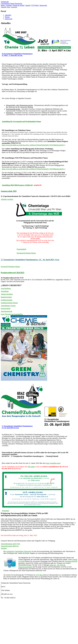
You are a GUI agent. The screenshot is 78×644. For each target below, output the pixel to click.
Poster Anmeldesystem (53, 463)
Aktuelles (8, 15)
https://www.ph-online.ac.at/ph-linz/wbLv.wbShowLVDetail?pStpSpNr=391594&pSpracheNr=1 (34, 169)
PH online (31, 467)
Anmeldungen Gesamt (8, 306)
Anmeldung (5, 291)
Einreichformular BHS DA (10, 546)
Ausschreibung (6, 288)
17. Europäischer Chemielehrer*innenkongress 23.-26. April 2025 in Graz (17, 427)
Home (3, 5)
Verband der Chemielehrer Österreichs (19, 551)
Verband (9, 5)
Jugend (28, 5)
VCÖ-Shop (35, 5)
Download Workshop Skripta (26, 253)
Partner (7, 17)
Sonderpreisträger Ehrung (9, 303)
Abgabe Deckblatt (7, 294)
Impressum (43, 5)
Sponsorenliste (6, 308)
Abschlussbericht (6, 311)
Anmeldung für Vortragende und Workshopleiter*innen (21, 121)
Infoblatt (4, 548)
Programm (6, 511)
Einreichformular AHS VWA (11, 544)
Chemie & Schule (18, 5)
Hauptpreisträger (6, 297)
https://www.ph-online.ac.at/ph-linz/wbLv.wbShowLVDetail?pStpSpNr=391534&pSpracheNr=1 (34, 145)
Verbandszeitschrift (71, 561)
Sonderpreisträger (7, 300)
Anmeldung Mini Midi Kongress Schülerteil (17, 185)
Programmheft (21, 249)
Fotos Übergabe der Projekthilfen (12, 314)
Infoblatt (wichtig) (7, 199)
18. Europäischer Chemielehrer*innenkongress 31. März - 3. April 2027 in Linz (17, 55)
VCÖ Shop (39, 575)
